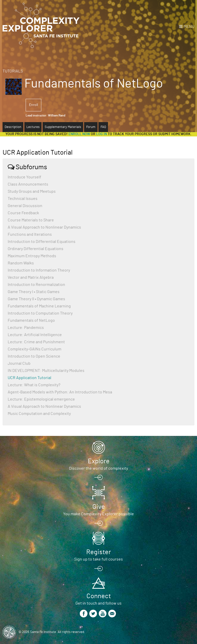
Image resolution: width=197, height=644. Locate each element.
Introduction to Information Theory (39, 270)
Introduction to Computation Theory (40, 313)
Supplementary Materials (63, 127)
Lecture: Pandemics (26, 328)
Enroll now (79, 134)
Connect (99, 596)
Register (98, 552)
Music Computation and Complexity (39, 414)
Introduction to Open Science (34, 356)
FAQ (103, 127)
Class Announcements (28, 184)
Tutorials (13, 71)
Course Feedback (23, 213)
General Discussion (25, 206)
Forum (91, 127)
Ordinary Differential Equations (36, 249)
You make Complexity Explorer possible (98, 514)
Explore (99, 461)
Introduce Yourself (24, 177)
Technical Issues (23, 199)
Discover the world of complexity (98, 468)
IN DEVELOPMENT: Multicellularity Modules (46, 371)
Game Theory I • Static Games (34, 292)
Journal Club (19, 363)
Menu (189, 27)
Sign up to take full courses (98, 559)
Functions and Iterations (30, 234)
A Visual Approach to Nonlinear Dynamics (44, 227)
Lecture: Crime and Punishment (36, 342)
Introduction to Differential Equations (42, 242)
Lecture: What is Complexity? (34, 385)
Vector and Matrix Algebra (31, 277)
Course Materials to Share (31, 220)
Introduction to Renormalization (36, 285)
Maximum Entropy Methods (32, 256)
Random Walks (21, 263)
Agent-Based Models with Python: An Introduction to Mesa (60, 392)
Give (99, 507)
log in (102, 134)
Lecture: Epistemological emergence (41, 399)
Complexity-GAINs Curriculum (35, 349)
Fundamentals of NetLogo (31, 320)
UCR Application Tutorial (29, 378)
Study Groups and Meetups (32, 191)
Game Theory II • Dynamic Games (36, 299)
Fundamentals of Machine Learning (39, 306)
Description (13, 127)
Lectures (33, 127)
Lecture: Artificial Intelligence (35, 335)
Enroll (33, 105)
